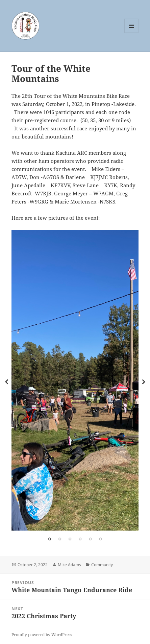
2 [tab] (60, 539)
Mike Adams (69, 565)
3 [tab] (70, 539)
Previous (6, 382)
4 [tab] (80, 539)
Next (144, 382)
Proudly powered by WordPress (42, 635)
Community (102, 565)
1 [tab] (50, 539)
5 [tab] (90, 539)
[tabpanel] (75, 380)
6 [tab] (100, 539)
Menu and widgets (132, 33)
